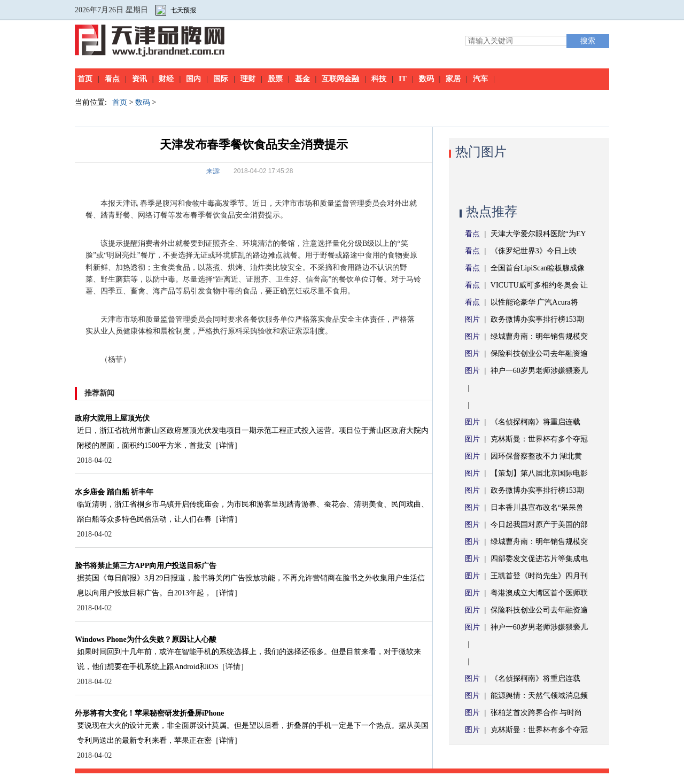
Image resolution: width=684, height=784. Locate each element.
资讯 (139, 79)
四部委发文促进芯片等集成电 (539, 559)
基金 (302, 79)
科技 (379, 79)
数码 (426, 79)
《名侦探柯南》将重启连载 (535, 422)
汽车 (480, 79)
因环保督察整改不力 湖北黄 (537, 456)
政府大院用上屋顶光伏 (112, 418)
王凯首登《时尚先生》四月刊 (539, 576)
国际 (221, 79)
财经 (166, 79)
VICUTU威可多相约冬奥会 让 (539, 285)
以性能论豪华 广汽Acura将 (534, 302)
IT (403, 79)
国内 (193, 79)
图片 (472, 319)
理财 (248, 79)
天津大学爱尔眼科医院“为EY (538, 234)
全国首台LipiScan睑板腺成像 (538, 268)
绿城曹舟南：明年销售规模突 (539, 336)
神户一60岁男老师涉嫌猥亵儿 (539, 371)
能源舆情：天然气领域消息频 (539, 696)
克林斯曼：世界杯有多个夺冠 (539, 439)
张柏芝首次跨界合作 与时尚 (537, 713)
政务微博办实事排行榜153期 (537, 319)
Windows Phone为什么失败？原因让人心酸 (146, 639)
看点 (112, 79)
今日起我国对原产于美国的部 (539, 525)
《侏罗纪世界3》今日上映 (534, 251)
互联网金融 (340, 79)
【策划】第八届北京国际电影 (539, 473)
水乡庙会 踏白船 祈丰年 (114, 492)
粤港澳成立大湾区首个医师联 (539, 593)
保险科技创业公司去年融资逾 (539, 354)
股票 (275, 79)
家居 (453, 79)
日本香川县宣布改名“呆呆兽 (537, 507)
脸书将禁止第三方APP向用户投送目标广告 (146, 566)
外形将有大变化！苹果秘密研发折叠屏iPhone (149, 713)
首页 (85, 79)
